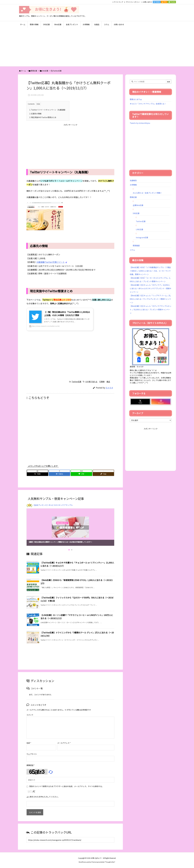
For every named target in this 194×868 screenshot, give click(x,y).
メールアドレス (64, 743)
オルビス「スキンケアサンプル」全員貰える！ (148, 104)
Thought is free (110, 862)
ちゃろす (109, 388)
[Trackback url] (70, 840)
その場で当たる (91, 382)
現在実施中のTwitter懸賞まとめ (43, 117)
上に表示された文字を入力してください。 (43, 797)
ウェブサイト (32, 754)
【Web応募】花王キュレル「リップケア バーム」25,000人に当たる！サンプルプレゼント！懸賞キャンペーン (150, 299)
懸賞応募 (34, 71)
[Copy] (103, 474)
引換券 (102, 382)
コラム (132, 250)
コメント (30, 715)
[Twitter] (37, 474)
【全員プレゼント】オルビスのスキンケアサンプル (53, 505)
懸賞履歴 (136, 246)
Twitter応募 (57, 71)
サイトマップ (119, 2)
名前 (29, 743)
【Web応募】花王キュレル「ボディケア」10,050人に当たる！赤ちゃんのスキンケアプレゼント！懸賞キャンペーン (151, 288)
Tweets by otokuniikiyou (140, 123)
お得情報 (133, 185)
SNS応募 (45, 71)
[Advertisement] (97, 48)
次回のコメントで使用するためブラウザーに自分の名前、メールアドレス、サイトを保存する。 (66, 786)
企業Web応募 (138, 205)
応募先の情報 (35, 114)
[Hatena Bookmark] (60, 474)
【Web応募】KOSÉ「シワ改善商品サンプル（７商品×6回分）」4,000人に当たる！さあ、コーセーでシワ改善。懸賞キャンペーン (150, 271)
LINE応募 (139, 229)
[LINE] (81, 474)
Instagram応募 (142, 237)
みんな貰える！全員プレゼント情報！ (147, 193)
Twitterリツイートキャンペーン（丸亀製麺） (48, 110)
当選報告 (133, 180)
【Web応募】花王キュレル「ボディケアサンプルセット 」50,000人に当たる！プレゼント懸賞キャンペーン (151, 310)
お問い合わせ (147, 2)
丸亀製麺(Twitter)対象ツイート (51, 262)
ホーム (23, 71)
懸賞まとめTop (136, 99)
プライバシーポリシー (133, 2)
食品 (108, 382)
